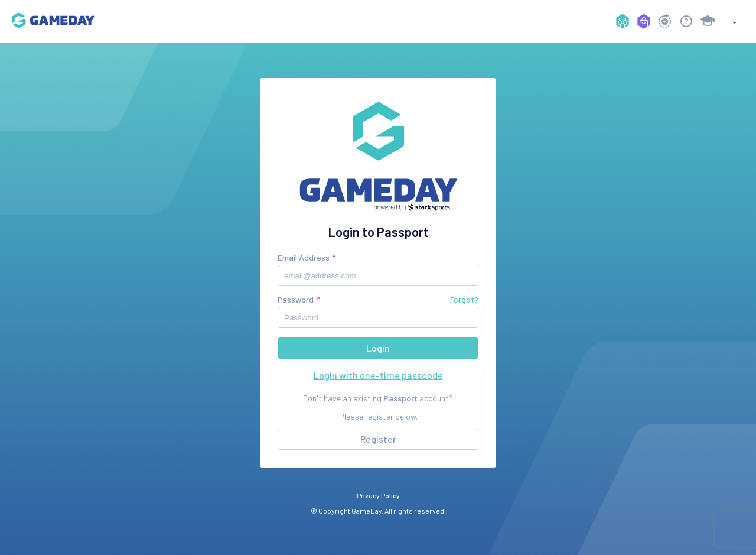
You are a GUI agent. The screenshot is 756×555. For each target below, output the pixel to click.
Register (378, 439)
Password (296, 299)
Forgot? (464, 299)
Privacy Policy (378, 495)
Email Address (304, 257)
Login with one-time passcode (378, 375)
